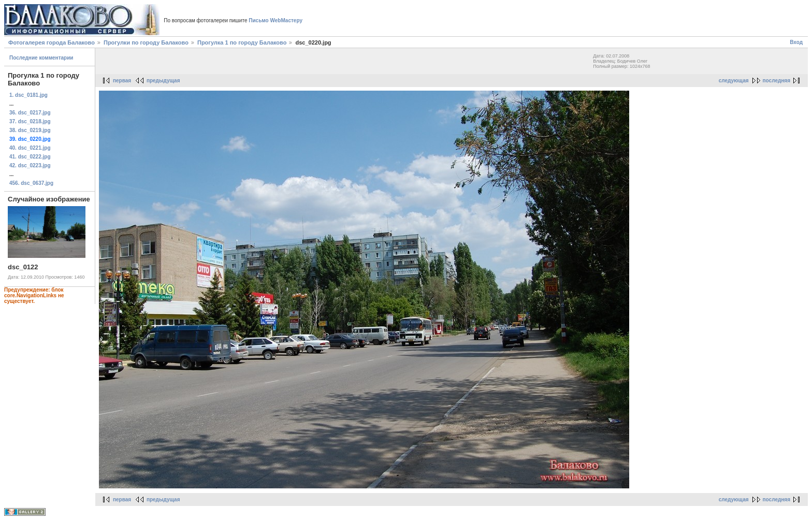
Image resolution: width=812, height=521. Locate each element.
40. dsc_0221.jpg (30, 148)
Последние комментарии (41, 58)
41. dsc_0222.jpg (30, 157)
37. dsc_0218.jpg (30, 121)
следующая (734, 81)
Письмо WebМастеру (275, 20)
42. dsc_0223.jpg (30, 165)
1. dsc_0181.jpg (28, 95)
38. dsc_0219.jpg (30, 130)
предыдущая (163, 81)
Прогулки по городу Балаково (146, 42)
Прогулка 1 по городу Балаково (242, 42)
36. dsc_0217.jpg (30, 113)
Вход (796, 42)
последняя (777, 81)
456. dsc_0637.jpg (31, 183)
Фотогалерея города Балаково (52, 42)
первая (122, 81)
